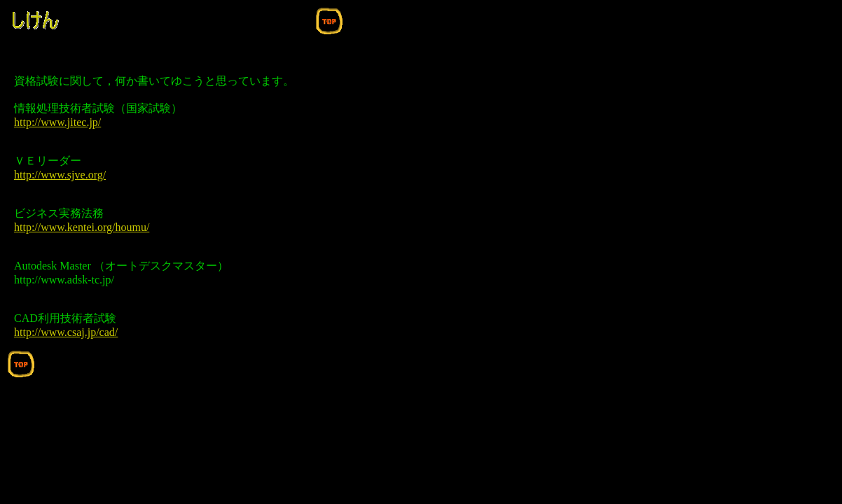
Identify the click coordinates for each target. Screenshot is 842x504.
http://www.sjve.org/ (60, 175)
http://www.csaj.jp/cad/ (66, 332)
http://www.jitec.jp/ (57, 122)
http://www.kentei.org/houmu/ (82, 227)
